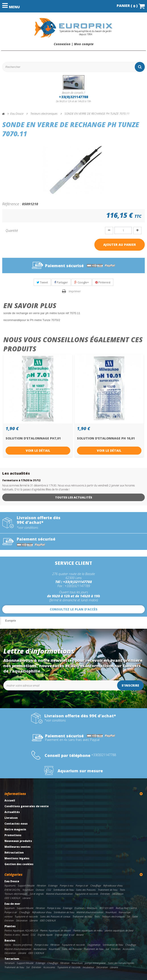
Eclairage (53, 885)
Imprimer (75, 291)
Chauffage (96, 885)
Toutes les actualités (74, 497)
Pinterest (103, 282)
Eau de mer (12, 904)
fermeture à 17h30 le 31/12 (21, 480)
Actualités (12, 812)
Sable (135, 916)
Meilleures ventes (18, 847)
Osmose (40, 890)
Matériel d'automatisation (59, 894)
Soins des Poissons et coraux (55, 916)
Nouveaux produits (18, 841)
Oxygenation (94, 945)
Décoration (118, 894)
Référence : (12, 204)
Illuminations (40, 949)
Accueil (10, 800)
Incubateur (88, 967)
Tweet (42, 282)
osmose (8, 916)
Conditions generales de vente (27, 806)
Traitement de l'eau (108, 890)
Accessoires (129, 949)
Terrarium (12, 959)
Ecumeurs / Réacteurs (86, 908)
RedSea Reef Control (126, 908)
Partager (61, 282)
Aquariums (10, 885)
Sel (129, 916)
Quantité (12, 230)
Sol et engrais (37, 894)
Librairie (27, 898)
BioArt (25, 935)
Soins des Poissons (86, 890)
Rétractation (14, 853)
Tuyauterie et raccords (87, 894)
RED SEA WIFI (107, 908)
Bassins (10, 940)
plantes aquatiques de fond (119, 930)
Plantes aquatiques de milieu (88, 930)
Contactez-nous (16, 824)
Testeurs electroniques (16, 894)
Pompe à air (82, 885)
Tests (122, 890)
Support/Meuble (26, 885)
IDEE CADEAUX (12, 898)
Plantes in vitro (12, 935)
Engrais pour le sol (64, 935)
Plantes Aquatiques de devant (56, 930)
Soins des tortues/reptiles (121, 963)
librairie (80, 935)
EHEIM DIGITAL (12, 890)
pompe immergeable (95, 963)
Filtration (41, 885)
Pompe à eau (67, 885)
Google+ (82, 282)
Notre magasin (15, 829)
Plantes (10, 926)
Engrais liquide (45, 935)
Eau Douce (12, 881)
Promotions (13, 835)
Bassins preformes (23, 945)
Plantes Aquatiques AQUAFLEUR (21, 930)
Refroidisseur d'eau (113, 885)
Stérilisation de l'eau (64, 890)
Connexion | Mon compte (74, 44)
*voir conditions (27, 528)
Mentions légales (17, 858)
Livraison (11, 818)
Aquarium (9, 908)
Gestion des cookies (19, 864)
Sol (107, 949)
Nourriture (28, 890)
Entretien (105, 894)
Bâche (8, 945)
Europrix (10, 621)
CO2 (49, 890)
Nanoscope (125, 912)
